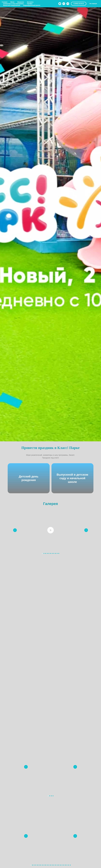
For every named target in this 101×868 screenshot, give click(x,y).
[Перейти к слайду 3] (46, 553)
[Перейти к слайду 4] (47, 553)
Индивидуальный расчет (32, 5)
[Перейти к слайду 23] (67, 865)
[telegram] (68, 4)
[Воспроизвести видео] (51, 530)
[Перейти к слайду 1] (42, 553)
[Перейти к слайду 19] (60, 865)
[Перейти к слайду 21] (64, 865)
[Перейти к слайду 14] (52, 865)
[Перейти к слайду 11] (59, 553)
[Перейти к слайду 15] (54, 865)
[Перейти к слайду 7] (52, 553)
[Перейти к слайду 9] (55, 553)
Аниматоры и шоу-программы (13, 4)
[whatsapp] (60, 4)
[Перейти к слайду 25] (70, 865)
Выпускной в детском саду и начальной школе (72, 478)
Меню (12, 2)
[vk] (64, 4)
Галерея (5, 2)
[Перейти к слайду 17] (57, 865)
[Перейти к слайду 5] (49, 553)
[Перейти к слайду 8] (54, 553)
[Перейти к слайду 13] (51, 865)
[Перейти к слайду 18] (59, 865)
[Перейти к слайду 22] (65, 865)
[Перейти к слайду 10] (57, 553)
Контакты (30, 2)
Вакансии (21, 2)
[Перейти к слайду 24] (69, 865)
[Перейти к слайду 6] (51, 553)
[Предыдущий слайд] (15, 530)
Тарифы (30, 4)
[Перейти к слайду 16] (55, 865)
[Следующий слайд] (86, 530)
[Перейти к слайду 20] (62, 865)
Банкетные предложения (12, 5)
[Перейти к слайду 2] (44, 553)
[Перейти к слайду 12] (49, 865)
